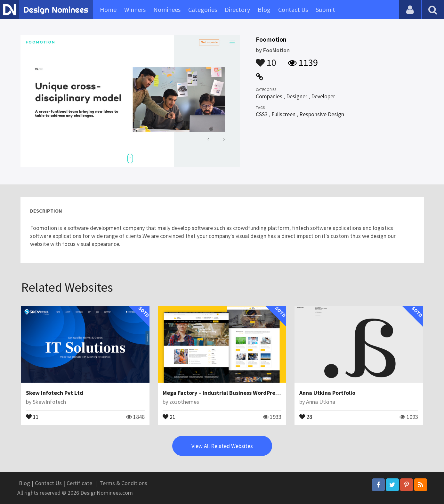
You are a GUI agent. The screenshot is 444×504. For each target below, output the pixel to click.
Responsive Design (322, 114)
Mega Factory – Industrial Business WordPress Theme (231, 393)
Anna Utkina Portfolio (327, 393)
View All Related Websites (222, 446)
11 (32, 416)
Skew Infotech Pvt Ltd (55, 393)
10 (266, 60)
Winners (135, 9)
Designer (297, 96)
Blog (264, 9)
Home (108, 9)
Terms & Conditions (123, 483)
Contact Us (293, 9)
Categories (203, 9)
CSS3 (262, 114)
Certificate (79, 483)
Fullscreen (283, 114)
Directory (237, 9)
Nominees (167, 9)
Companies (269, 96)
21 (169, 416)
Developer (323, 96)
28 (306, 416)
